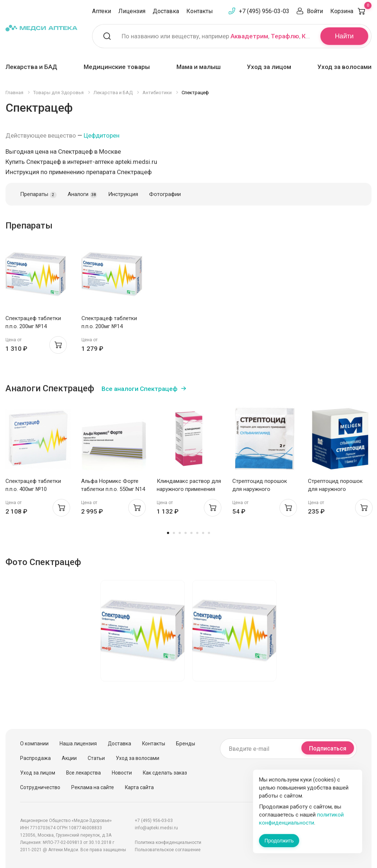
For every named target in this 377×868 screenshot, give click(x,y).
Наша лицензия (78, 744)
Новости (122, 773)
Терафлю (285, 36)
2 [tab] (174, 533)
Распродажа (35, 758)
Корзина (351, 11)
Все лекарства (83, 773)
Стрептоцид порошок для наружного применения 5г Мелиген (338, 489)
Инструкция (123, 194)
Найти (344, 36)
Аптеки (102, 11)
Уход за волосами (344, 67)
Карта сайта (139, 787)
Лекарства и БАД (31, 67)
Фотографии (165, 194)
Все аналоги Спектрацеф (140, 389)
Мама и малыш (199, 67)
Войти (315, 11)
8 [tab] (209, 533)
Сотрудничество (40, 787)
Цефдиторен (102, 135)
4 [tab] (186, 533)
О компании (34, 744)
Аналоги (82, 195)
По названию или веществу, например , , (216, 36)
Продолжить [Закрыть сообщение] (279, 841)
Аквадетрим (249, 36)
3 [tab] (180, 533)
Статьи (96, 758)
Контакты (200, 11)
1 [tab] (168, 533)
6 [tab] (197, 533)
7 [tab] (203, 533)
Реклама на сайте (93, 787)
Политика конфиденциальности (168, 842)
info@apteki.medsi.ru (156, 828)
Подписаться (328, 748)
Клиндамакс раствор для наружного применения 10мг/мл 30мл (189, 489)
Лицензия (132, 11)
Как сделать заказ (165, 773)
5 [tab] (191, 533)
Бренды (186, 744)
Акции (69, 758)
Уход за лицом (269, 67)
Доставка (166, 11)
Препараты (38, 195)
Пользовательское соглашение (168, 850)
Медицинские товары (117, 67)
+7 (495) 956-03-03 (264, 11)
